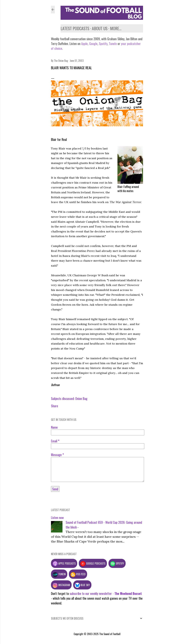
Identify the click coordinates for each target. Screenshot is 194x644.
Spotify (103, 44)
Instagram (61, 585)
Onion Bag (81, 398)
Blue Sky (82, 585)
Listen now (57, 517)
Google (93, 44)
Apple (84, 44)
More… (116, 28)
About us (100, 28)
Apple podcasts (64, 563)
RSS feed (78, 574)
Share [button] (54, 406)
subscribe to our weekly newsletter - (106, 593)
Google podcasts (93, 563)
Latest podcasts (75, 28)
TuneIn (113, 44)
